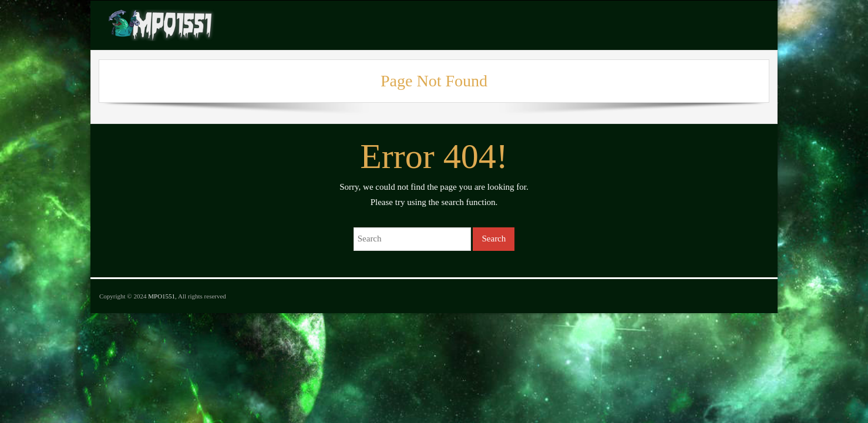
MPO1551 (162, 296)
